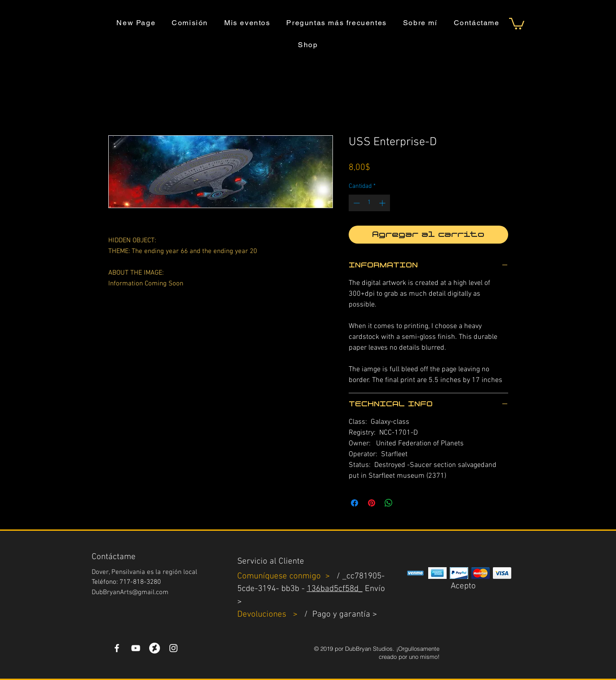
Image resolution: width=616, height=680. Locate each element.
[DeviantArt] (155, 648)
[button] (517, 23)
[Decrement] (356, 203)
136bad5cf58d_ (335, 589)
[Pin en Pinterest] (372, 503)
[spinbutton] (369, 203)
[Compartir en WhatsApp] (389, 503)
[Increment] (383, 203)
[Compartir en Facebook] (355, 503)
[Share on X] (406, 503)
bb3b (290, 589)
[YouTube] (136, 648)
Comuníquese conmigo (280, 576)
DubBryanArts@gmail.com (130, 592)
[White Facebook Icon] (117, 648)
